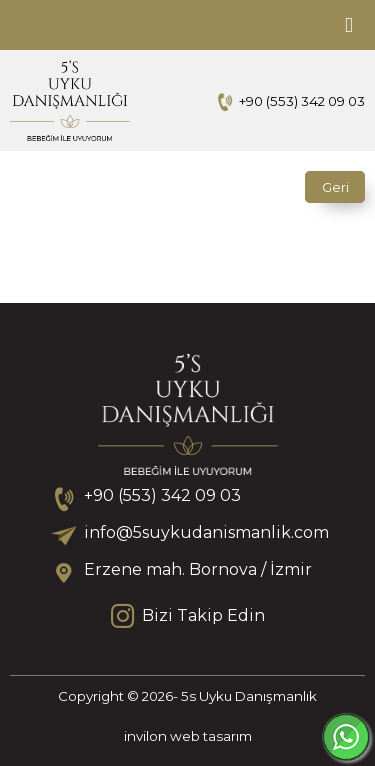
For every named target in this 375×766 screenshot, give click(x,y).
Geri (335, 187)
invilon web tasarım (188, 736)
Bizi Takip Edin (188, 616)
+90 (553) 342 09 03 (302, 101)
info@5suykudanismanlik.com (206, 532)
